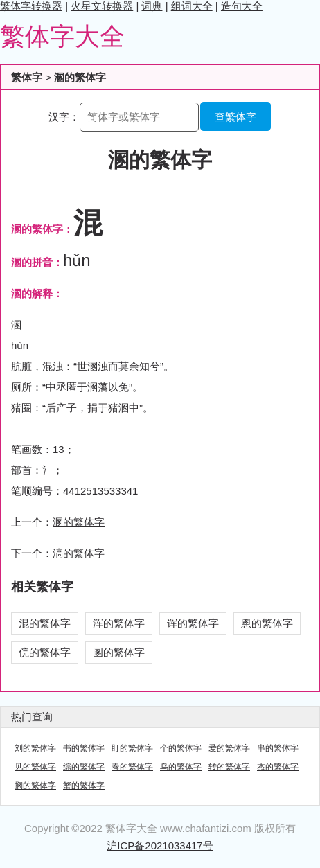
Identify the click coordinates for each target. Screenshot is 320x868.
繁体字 (27, 77)
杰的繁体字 (278, 767)
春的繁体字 (132, 767)
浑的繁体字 (119, 623)
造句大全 (242, 6)
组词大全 (192, 6)
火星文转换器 (102, 6)
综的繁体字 (84, 767)
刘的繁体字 (35, 748)
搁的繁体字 (35, 786)
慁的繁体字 (267, 623)
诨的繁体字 (193, 623)
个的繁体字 (181, 748)
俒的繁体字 (45, 652)
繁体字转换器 (31, 6)
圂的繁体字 (119, 652)
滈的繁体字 (79, 553)
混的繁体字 (45, 623)
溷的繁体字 (80, 77)
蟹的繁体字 (84, 786)
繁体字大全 (62, 36)
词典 (152, 6)
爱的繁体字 (229, 748)
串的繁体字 (278, 748)
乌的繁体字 (181, 767)
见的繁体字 (35, 767)
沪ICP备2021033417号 (160, 845)
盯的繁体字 (132, 748)
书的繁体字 (84, 748)
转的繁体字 (229, 767)
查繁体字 (235, 117)
